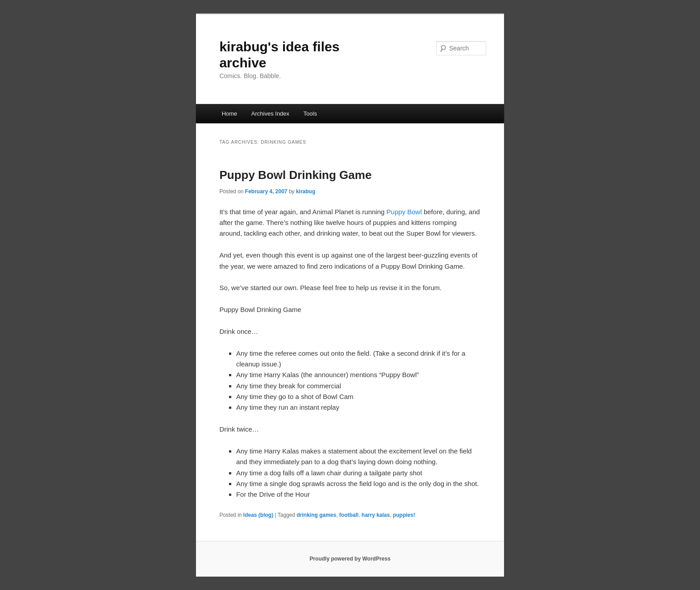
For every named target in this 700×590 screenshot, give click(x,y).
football (349, 515)
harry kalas (376, 515)
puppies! (404, 515)
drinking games (316, 515)
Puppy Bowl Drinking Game (295, 175)
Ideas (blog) (258, 515)
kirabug (306, 191)
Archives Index (270, 114)
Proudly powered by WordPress (350, 559)
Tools (310, 114)
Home (230, 114)
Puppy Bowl (404, 212)
